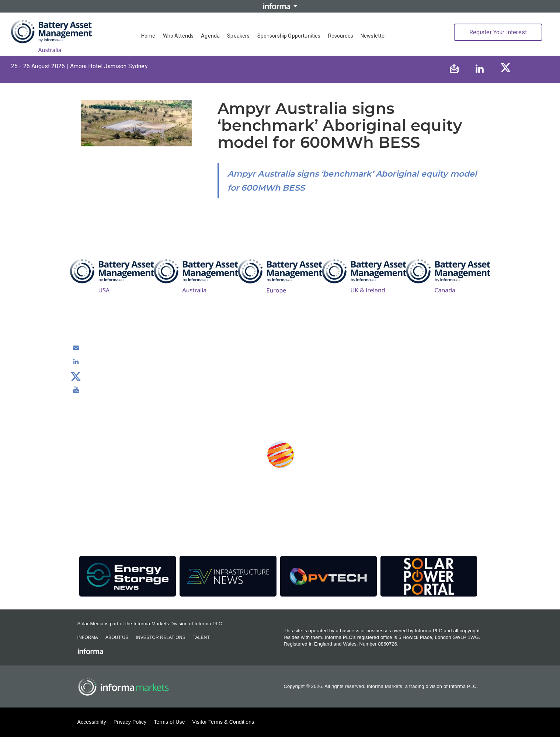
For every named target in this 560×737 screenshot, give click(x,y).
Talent (201, 637)
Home (148, 36)
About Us (117, 637)
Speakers (238, 36)
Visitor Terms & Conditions (223, 722)
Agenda (210, 36)
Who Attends (178, 36)
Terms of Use (169, 722)
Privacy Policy (130, 722)
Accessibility (92, 722)
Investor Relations (160, 637)
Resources (341, 36)
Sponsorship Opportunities (289, 36)
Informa (88, 637)
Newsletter (374, 36)
